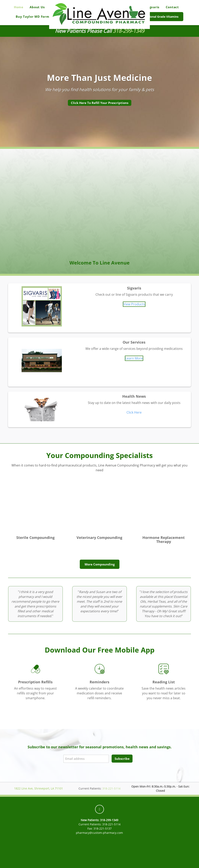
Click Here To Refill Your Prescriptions (100, 103)
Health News (134, 396)
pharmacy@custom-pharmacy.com (99, 833)
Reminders (99, 682)
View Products (134, 304)
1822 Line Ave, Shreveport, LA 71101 (38, 788)
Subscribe (122, 759)
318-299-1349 (129, 31)
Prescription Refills (35, 682)
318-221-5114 (111, 788)
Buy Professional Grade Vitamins (156, 17)
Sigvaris (153, 7)
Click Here (134, 412)
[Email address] (86, 759)
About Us (37, 7)
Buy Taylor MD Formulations (39, 16)
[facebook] (99, 809)
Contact (172, 7)
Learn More (134, 358)
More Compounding (100, 564)
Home (19, 7)
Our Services (134, 342)
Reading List (164, 682)
